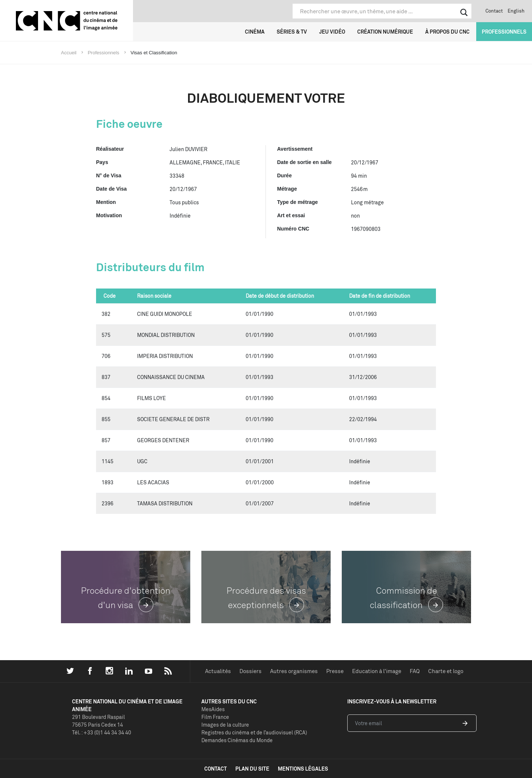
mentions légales (303, 769)
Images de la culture (225, 725)
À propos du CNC (447, 32)
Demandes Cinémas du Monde (237, 740)
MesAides (213, 709)
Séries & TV (292, 32)
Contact (494, 11)
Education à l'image (377, 671)
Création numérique (385, 32)
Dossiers (250, 671)
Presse (335, 671)
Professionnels (504, 32)
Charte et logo (446, 671)
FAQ (415, 671)
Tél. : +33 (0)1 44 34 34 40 (102, 732)
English (516, 11)
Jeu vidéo (332, 32)
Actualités (218, 671)
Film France (215, 717)
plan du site (252, 769)
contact (216, 769)
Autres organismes (294, 671)
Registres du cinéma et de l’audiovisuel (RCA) (254, 732)
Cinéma (255, 32)
